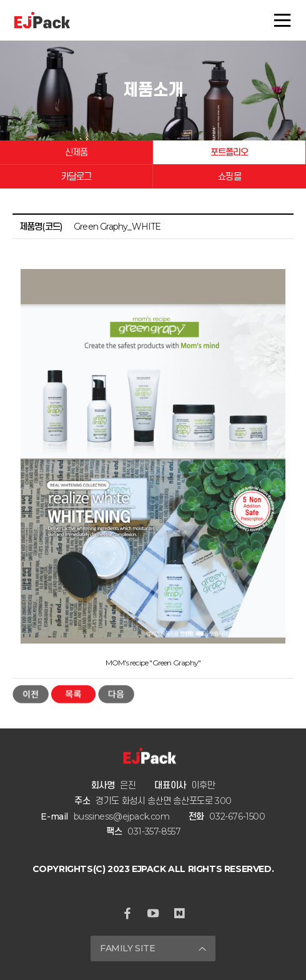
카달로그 (76, 177)
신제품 (76, 152)
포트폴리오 (230, 152)
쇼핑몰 (230, 177)
